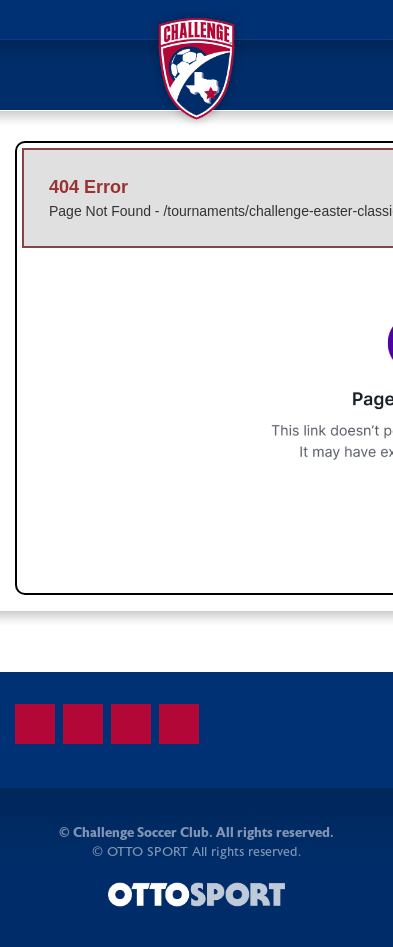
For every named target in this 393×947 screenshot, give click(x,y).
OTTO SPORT (147, 852)
